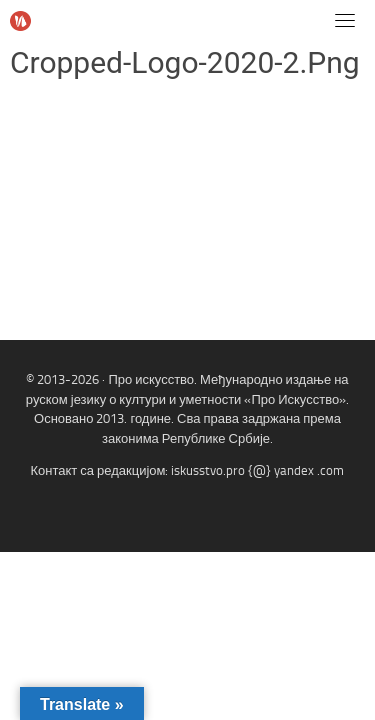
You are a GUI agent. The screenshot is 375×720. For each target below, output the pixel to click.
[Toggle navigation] (345, 20)
